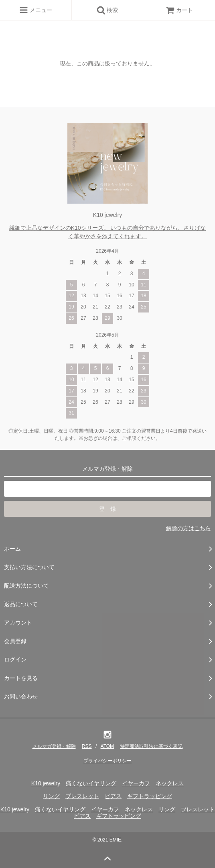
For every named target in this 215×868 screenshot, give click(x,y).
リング (51, 796)
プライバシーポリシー (107, 761)
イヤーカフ (136, 783)
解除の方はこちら (189, 528)
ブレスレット (82, 796)
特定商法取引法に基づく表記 (151, 746)
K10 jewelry (46, 783)
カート (179, 10)
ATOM (107, 746)
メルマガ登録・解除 (54, 746)
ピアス (113, 796)
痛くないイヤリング (91, 783)
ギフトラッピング (150, 796)
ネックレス (170, 783)
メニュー (36, 10)
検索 (107, 10)
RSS (87, 746)
